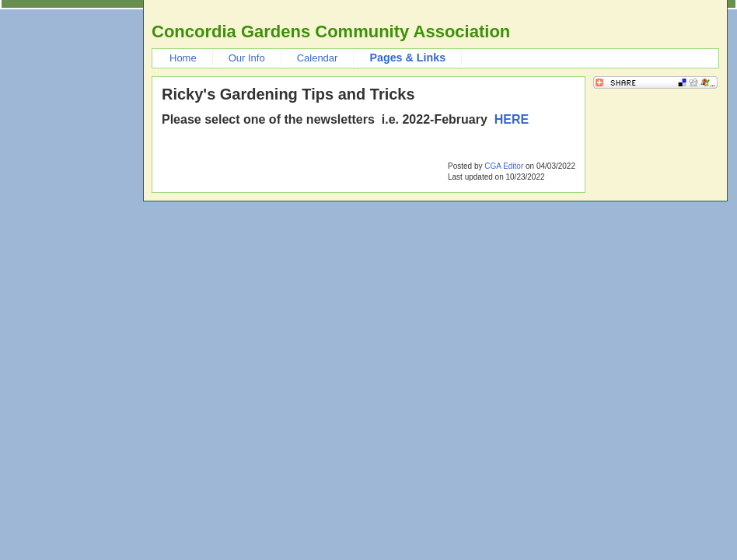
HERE (512, 119)
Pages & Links (407, 58)
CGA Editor (504, 166)
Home (183, 58)
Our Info (247, 58)
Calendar (318, 58)
